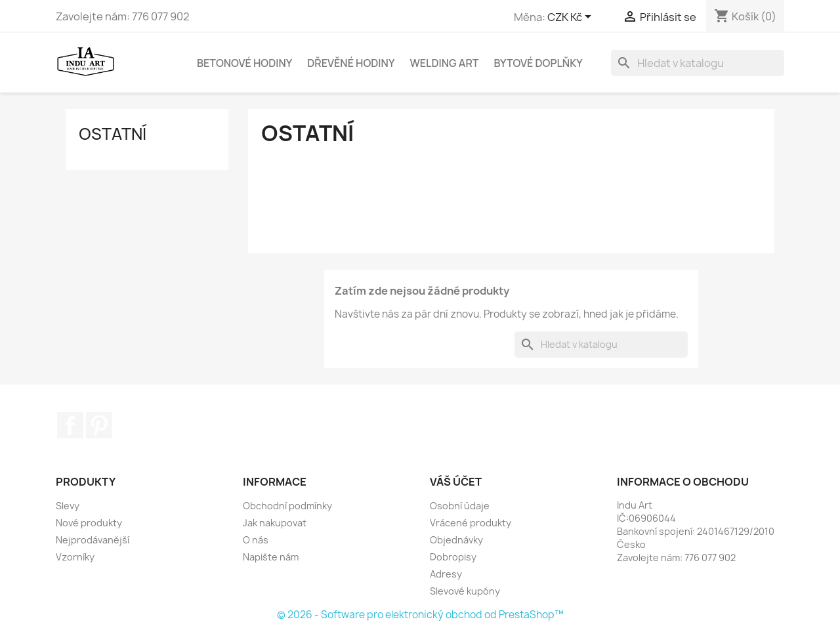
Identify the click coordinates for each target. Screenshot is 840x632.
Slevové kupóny (465, 591)
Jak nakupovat (275, 523)
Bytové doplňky (538, 63)
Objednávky (456, 540)
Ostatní (113, 134)
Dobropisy (453, 557)
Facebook (70, 425)
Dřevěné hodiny (351, 63)
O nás (256, 540)
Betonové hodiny (244, 63)
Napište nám (271, 557)
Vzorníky (75, 557)
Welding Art (444, 63)
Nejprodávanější (93, 540)
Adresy (446, 574)
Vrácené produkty (471, 523)
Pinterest (99, 425)
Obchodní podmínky (287, 506)
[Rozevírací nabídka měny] (572, 18)
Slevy (68, 506)
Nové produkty (89, 523)
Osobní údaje (460, 506)
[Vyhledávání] (698, 63)
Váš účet (456, 482)
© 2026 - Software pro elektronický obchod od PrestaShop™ (420, 615)
